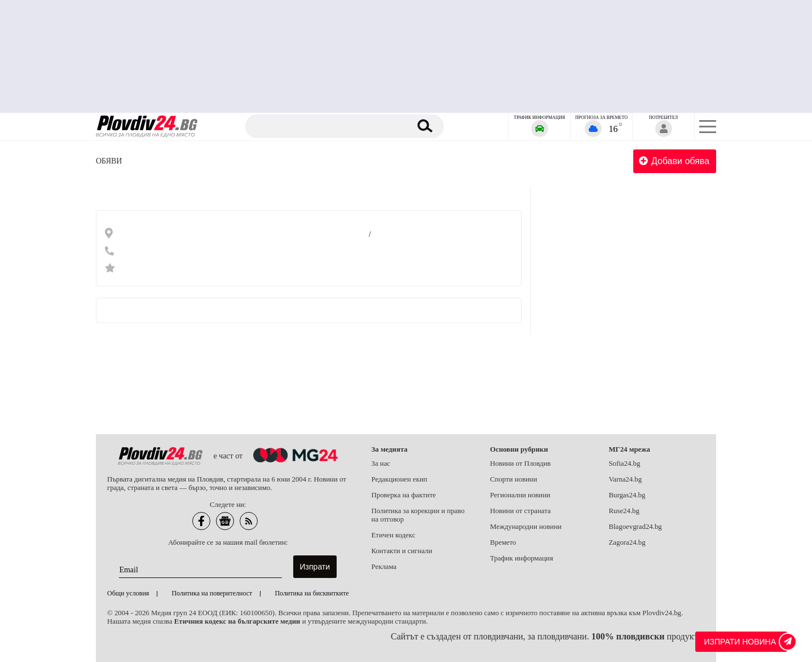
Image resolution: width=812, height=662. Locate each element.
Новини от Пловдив (520, 464)
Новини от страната (520, 511)
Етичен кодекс (394, 535)
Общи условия (128, 593)
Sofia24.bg (625, 464)
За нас (381, 464)
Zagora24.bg (627, 542)
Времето (503, 542)
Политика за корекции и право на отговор (418, 515)
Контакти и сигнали (402, 551)
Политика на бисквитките (312, 593)
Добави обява (674, 161)
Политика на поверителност (212, 593)
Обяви (109, 161)
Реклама (384, 567)
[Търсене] (329, 126)
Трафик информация (522, 558)
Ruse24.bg (624, 511)
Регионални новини (520, 495)
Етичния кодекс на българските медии (237, 621)
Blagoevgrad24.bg (636, 527)
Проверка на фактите (404, 495)
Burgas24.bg (627, 495)
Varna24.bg (626, 479)
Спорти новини (514, 479)
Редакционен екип (400, 479)
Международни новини (526, 527)
